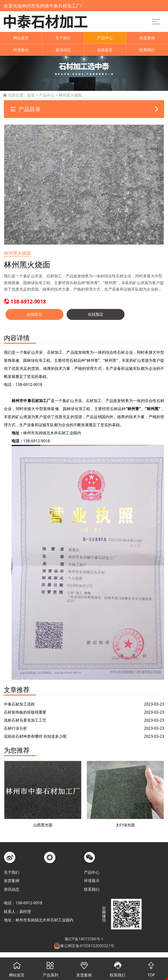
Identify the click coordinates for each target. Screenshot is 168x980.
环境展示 (21, 50)
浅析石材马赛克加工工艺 (25, 720)
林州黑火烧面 (70, 95)
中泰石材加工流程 (19, 704)
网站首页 (21, 38)
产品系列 (50, 968)
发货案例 (147, 38)
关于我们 (63, 38)
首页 (31, 95)
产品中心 (105, 38)
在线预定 (96, 314)
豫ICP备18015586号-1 (84, 939)
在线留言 (105, 50)
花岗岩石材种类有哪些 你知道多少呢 (35, 736)
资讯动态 (63, 50)
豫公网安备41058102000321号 (84, 946)
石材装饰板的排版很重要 (25, 712)
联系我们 (147, 50)
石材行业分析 (15, 728)
